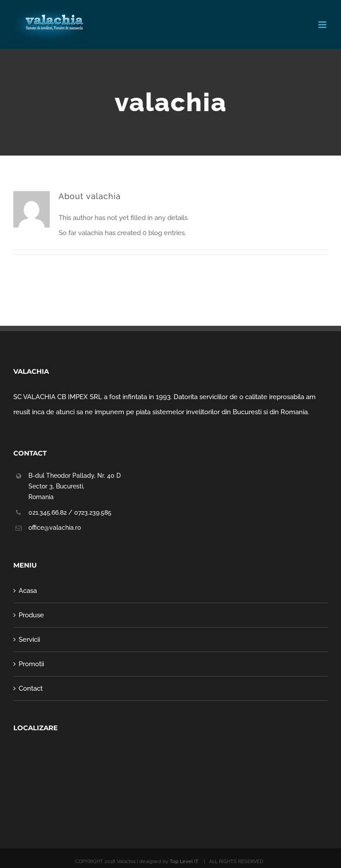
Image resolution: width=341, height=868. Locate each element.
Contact (31, 688)
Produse (31, 615)
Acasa (28, 591)
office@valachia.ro (55, 528)
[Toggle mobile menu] (323, 25)
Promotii (31, 664)
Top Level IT (185, 862)
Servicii (29, 640)
